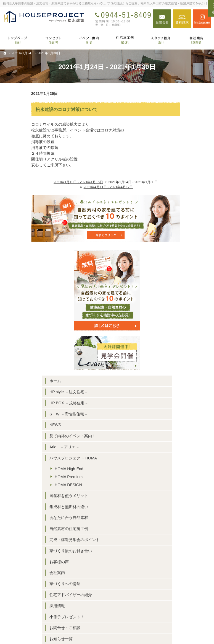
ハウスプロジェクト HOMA (184, 279)
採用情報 (175, 444)
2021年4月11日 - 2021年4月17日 (80, 187)
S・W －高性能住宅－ (186, 227)
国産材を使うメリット (186, 319)
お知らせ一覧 (179, 477)
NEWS (173, 239)
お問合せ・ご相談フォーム (186, 602)
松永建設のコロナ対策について (38, 109)
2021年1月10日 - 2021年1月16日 (50, 182)
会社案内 (175, 406)
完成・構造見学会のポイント (186, 365)
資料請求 (182, 19)
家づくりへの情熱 (183, 417)
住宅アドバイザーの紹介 (186, 430)
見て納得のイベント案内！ (186, 252)
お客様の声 (177, 395)
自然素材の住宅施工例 (186, 352)
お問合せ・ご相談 (183, 465)
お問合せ (162, 19)
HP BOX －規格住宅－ (187, 216)
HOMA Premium (186, 300)
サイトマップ (179, 499)
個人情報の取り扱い (184, 488)
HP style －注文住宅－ (186, 205)
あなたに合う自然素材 (186, 341)
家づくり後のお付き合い (186, 381)
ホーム (173, 195)
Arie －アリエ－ (182, 265)
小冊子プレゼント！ (184, 454)
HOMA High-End (187, 292)
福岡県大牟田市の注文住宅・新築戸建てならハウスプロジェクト (133, 631)
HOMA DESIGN (186, 308)
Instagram (202, 19)
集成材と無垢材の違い (186, 330)
